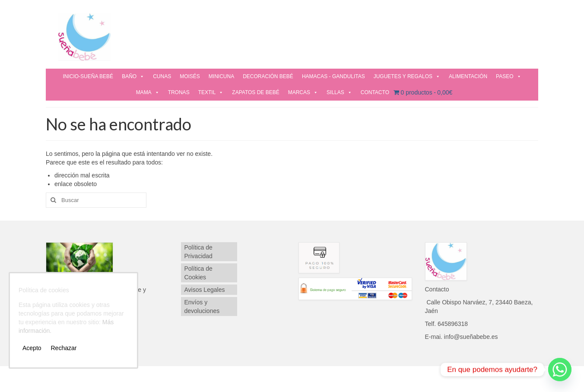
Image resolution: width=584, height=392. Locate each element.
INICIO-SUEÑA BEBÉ (88, 76)
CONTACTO (375, 92)
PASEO (508, 76)
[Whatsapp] (560, 370)
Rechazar (63, 348)
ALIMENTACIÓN (468, 76)
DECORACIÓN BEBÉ (268, 76)
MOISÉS (190, 76)
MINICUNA (221, 76)
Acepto (32, 348)
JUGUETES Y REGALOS (407, 76)
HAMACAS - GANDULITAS (333, 76)
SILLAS (339, 92)
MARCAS (303, 92)
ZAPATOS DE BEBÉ (255, 92)
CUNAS (162, 76)
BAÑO (133, 76)
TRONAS (179, 92)
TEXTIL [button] (211, 92)
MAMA (148, 92)
